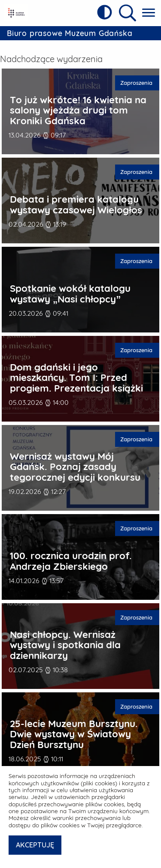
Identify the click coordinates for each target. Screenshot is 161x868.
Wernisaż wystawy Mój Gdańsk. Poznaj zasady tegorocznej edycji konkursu (75, 464)
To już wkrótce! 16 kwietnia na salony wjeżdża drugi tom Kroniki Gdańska (78, 108)
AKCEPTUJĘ (35, 845)
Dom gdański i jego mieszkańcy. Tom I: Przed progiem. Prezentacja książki (76, 375)
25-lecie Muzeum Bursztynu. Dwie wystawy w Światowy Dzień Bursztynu (74, 732)
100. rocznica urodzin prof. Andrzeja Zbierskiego (71, 558)
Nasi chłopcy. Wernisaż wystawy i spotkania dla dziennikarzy (65, 643)
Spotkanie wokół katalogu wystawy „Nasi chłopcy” (70, 291)
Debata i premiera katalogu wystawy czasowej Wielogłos (76, 202)
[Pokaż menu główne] (149, 13)
